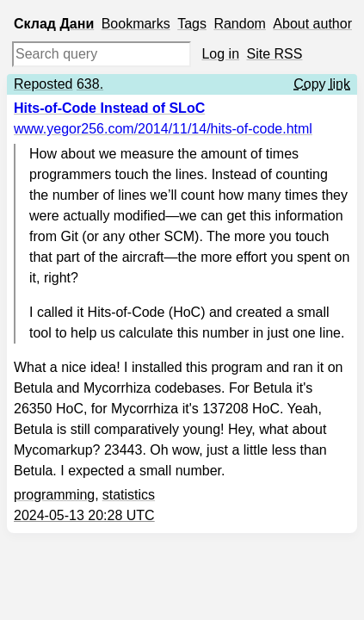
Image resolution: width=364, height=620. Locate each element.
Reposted (43, 84)
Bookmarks (136, 24)
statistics (129, 495)
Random (239, 24)
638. (90, 84)
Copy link (322, 84)
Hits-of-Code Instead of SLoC (109, 108)
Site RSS (275, 54)
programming (54, 495)
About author (312, 24)
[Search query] (102, 54)
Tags (192, 24)
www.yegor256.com (163, 129)
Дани (77, 24)
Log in (220, 54)
